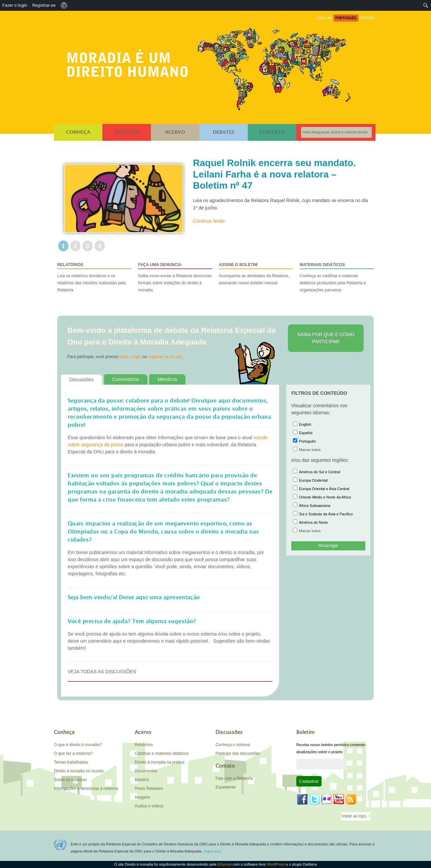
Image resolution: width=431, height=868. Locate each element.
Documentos (146, 771)
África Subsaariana (312, 506)
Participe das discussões (238, 753)
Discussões (81, 380)
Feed (351, 799)
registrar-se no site (165, 357)
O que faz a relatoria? (73, 753)
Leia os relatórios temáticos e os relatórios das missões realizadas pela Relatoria (94, 277)
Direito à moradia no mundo (79, 771)
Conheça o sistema (233, 745)
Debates (224, 132)
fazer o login (130, 357)
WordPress (276, 864)
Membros (167, 379)
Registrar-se (44, 5)
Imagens (142, 797)
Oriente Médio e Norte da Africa (322, 497)
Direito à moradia (129, 61)
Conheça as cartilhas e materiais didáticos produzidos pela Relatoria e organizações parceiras (337, 277)
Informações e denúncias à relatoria (86, 789)
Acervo (175, 132)
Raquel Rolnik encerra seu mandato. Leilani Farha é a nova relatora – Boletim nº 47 (274, 174)
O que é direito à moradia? (78, 745)
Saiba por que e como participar (326, 338)
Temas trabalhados (71, 762)
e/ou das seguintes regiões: (320, 460)
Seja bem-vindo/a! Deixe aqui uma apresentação (134, 598)
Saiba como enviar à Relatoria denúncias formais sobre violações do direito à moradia (175, 277)
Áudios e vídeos (149, 806)
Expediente (226, 787)
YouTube (339, 799)
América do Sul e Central (317, 472)
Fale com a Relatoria (234, 778)
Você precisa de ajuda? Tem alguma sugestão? (132, 621)
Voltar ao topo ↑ (356, 816)
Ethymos (224, 864)
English (302, 424)
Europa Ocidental (310, 480)
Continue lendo (209, 221)
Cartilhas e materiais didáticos (162, 753)
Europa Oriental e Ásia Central (321, 489)
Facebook (302, 799)
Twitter (314, 799)
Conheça (78, 132)
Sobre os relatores (70, 780)
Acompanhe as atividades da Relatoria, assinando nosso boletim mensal (256, 273)
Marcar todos (307, 450)
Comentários (126, 379)
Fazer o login (15, 5)
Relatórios (144, 745)
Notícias (127, 132)
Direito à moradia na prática (159, 762)
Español (303, 433)
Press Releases (149, 789)
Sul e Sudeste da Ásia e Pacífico (323, 514)
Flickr (327, 799)
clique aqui (212, 851)
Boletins (142, 780)
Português (304, 441)
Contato (272, 132)
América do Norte (310, 522)
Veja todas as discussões (102, 672)
